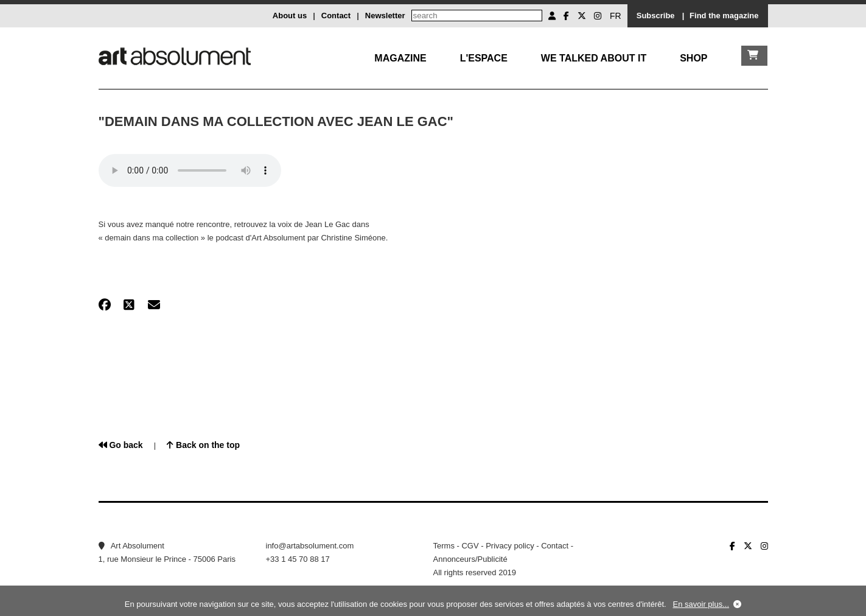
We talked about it (594, 58)
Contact (336, 16)
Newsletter (385, 16)
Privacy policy (510, 546)
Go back (121, 445)
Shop (693, 58)
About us (290, 16)
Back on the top (203, 445)
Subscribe (656, 16)
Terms (444, 546)
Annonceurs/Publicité (470, 559)
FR (616, 16)
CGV (470, 546)
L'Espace (484, 58)
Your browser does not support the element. (190, 170)
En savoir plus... (701, 604)
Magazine (400, 58)
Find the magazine (724, 16)
